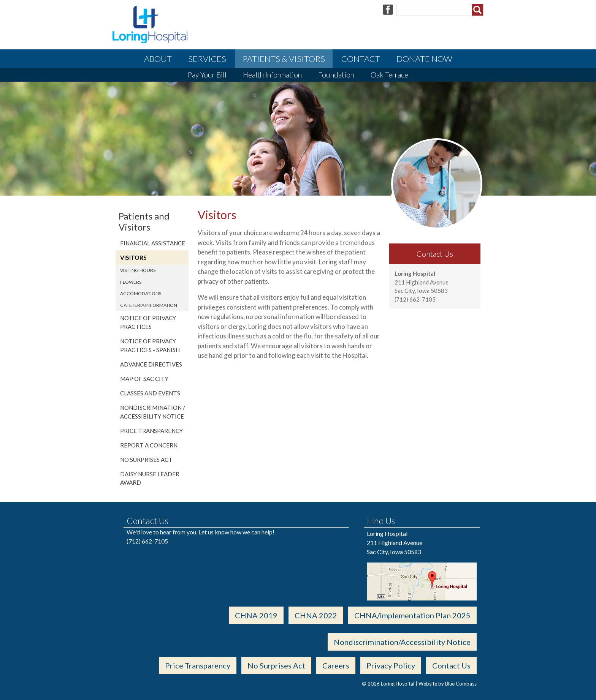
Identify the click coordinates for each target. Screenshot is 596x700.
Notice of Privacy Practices (148, 322)
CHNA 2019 (256, 615)
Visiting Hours (138, 270)
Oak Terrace (389, 75)
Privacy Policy (391, 665)
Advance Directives (151, 364)
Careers (336, 665)
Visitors (133, 258)
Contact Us (451, 665)
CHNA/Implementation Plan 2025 (412, 615)
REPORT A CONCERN (149, 445)
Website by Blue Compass (448, 684)
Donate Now (424, 59)
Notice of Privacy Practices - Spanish (150, 345)
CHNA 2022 (316, 615)
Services (207, 59)
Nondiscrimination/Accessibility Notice (402, 642)
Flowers (131, 282)
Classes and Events (150, 393)
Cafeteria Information (149, 305)
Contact (361, 59)
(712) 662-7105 (147, 541)
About (158, 59)
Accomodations (141, 293)
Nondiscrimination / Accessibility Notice (153, 412)
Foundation (336, 75)
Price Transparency (151, 431)
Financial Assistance (153, 243)
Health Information (272, 75)
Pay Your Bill (207, 75)
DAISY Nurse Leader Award (150, 478)
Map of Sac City (144, 379)
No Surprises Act (146, 460)
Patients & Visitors (284, 59)
